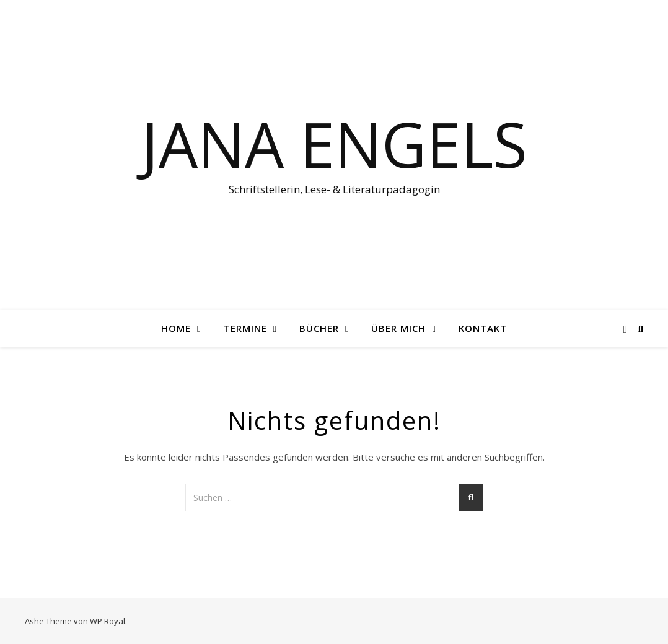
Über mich (398, 328)
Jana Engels (334, 144)
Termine (245, 328)
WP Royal (108, 621)
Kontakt (483, 328)
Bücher (319, 328)
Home (176, 328)
